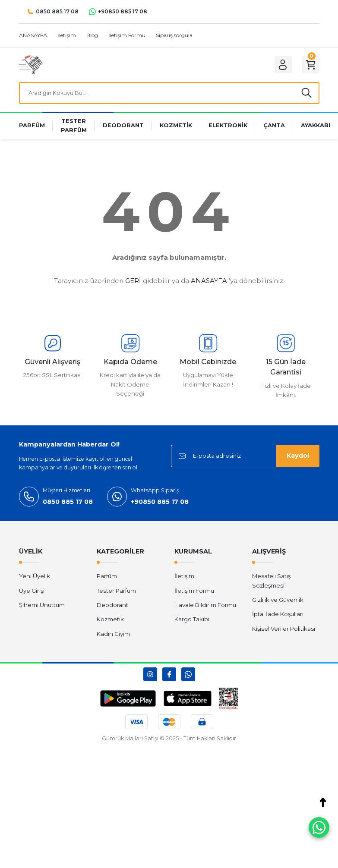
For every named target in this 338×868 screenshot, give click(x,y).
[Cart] (310, 65)
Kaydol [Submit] (298, 457)
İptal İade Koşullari (278, 616)
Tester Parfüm (116, 592)
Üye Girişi (32, 592)
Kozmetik (110, 621)
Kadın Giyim (113, 635)
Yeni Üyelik (35, 578)
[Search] (169, 94)
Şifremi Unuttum (42, 606)
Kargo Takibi (192, 621)
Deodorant (112, 606)
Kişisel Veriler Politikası (284, 630)
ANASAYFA (209, 282)
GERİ (133, 282)
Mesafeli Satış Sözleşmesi (271, 582)
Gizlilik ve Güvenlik (278, 601)
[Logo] (31, 64)
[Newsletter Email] (245, 457)
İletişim (184, 578)
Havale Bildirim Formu (205, 606)
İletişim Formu (194, 592)
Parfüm (107, 578)
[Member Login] (281, 65)
